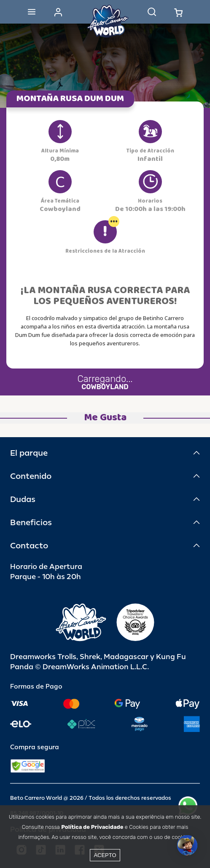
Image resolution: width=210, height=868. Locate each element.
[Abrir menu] (32, 12)
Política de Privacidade (92, 827)
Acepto (105, 855)
